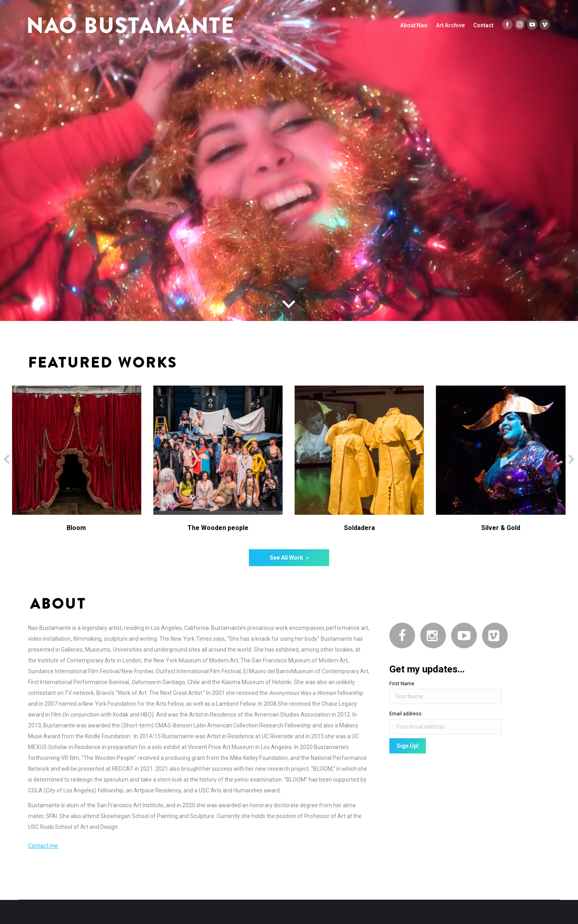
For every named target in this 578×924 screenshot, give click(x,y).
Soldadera (359, 528)
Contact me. (44, 846)
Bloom (76, 528)
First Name (402, 683)
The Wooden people (218, 528)
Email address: (406, 714)
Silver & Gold (501, 528)
